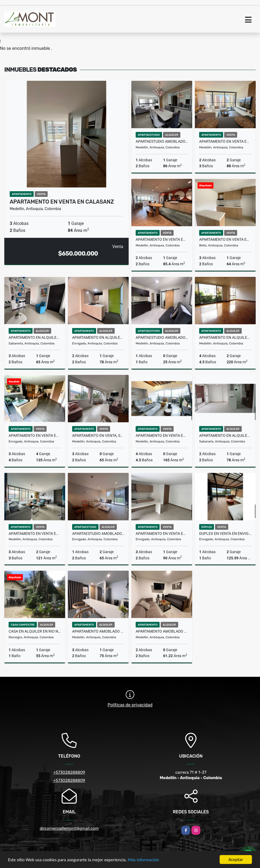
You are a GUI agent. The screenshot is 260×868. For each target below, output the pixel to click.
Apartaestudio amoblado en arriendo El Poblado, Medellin (162, 141)
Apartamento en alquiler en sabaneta (35, 337)
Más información (143, 860)
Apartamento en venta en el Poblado (225, 141)
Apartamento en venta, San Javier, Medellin (98, 435)
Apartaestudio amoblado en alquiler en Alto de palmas (98, 534)
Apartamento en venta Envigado (35, 435)
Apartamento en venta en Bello (225, 239)
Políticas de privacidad (130, 705)
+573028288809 (69, 772)
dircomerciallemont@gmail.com (69, 828)
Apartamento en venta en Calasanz (62, 202)
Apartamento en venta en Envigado (162, 534)
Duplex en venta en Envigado (225, 534)
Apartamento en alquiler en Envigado (98, 337)
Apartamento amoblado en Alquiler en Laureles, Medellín (162, 631)
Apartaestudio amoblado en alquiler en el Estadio (162, 337)
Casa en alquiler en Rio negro (35, 631)
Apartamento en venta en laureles (162, 435)
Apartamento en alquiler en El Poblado (225, 337)
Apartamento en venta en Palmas (162, 239)
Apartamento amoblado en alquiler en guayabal (98, 631)
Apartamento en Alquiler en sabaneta (225, 435)
